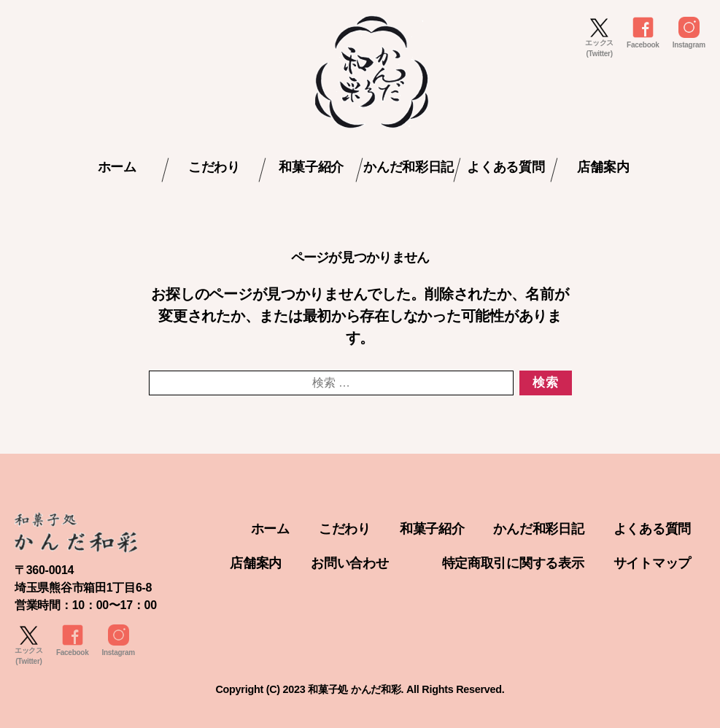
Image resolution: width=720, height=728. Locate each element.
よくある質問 (506, 167)
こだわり (214, 167)
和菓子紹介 (311, 167)
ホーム (117, 167)
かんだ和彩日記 (409, 167)
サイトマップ (652, 563)
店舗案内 (603, 167)
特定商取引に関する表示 (513, 563)
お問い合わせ (349, 563)
